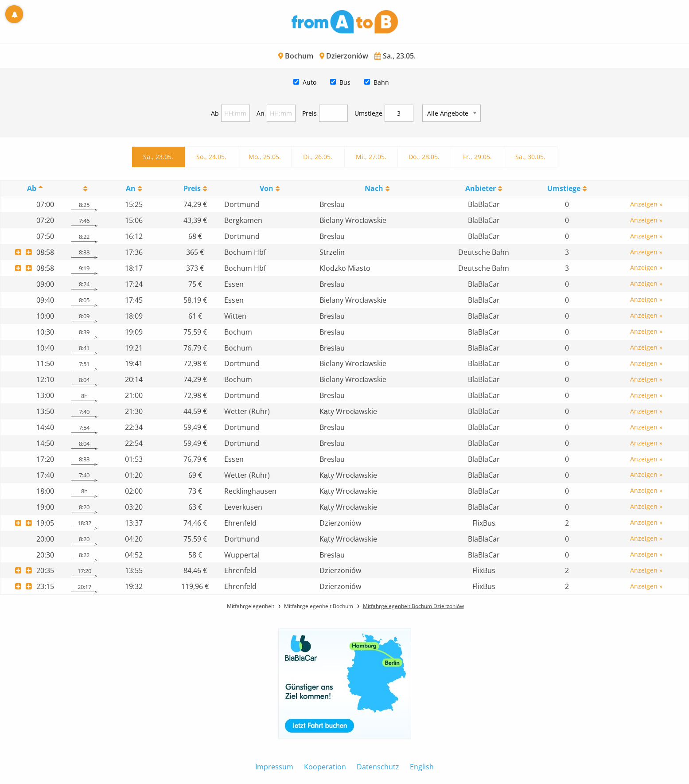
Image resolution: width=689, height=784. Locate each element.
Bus (345, 82)
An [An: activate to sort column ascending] (131, 188)
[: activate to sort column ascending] (84, 189)
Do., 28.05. (424, 157)
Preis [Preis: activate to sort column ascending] (192, 188)
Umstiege (368, 113)
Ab (215, 113)
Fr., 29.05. (477, 157)
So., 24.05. (211, 157)
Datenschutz (378, 767)
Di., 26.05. (318, 157)
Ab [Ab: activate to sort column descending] (32, 188)
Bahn (381, 82)
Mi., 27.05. (371, 157)
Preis (309, 113)
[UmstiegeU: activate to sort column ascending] (567, 189)
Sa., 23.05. (158, 157)
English (422, 767)
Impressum (274, 767)
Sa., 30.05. (530, 157)
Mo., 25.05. (265, 157)
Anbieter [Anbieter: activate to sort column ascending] (481, 188)
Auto (309, 82)
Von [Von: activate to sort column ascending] (267, 188)
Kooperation (325, 767)
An (261, 113)
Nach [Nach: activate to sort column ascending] (374, 188)
